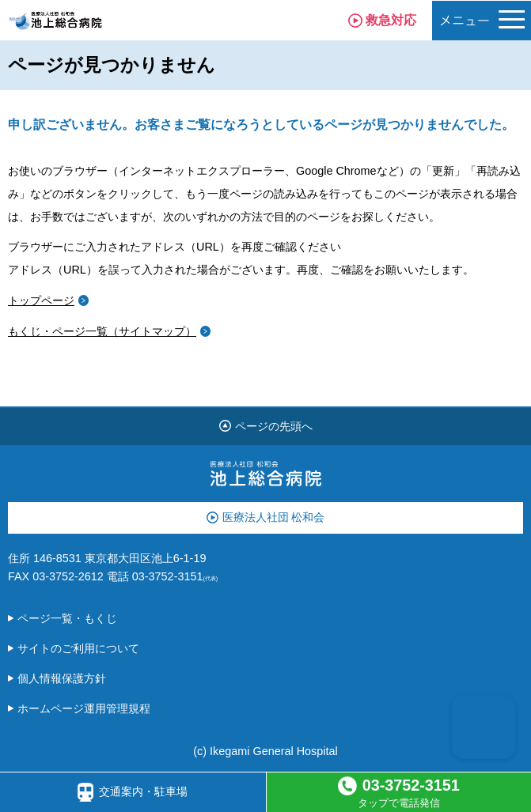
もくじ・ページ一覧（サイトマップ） (102, 331)
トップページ (41, 300)
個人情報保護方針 (62, 678)
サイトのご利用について (78, 648)
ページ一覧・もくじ (67, 618)
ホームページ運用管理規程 (84, 708)
